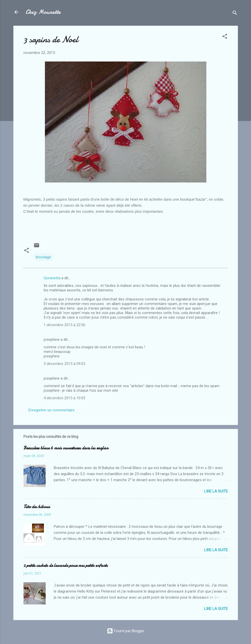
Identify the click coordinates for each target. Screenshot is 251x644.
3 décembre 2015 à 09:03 (64, 364)
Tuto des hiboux (37, 507)
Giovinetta (52, 278)
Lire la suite (216, 491)
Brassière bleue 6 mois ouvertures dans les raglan (66, 448)
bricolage (43, 257)
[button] (225, 37)
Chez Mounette (43, 12)
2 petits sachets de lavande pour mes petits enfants (66, 565)
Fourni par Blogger (126, 631)
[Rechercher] (235, 14)
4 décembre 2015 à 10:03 (64, 398)
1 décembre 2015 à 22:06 (64, 325)
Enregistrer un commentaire (52, 410)
